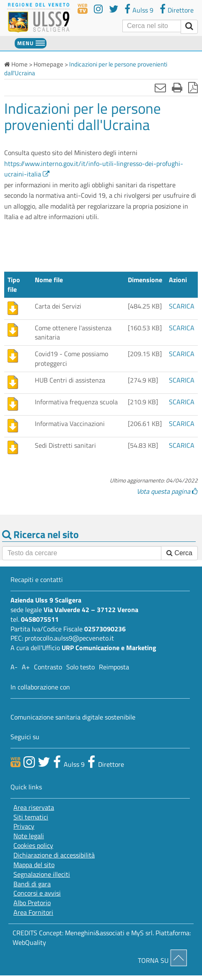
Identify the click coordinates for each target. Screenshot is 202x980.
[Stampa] (177, 87)
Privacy (24, 826)
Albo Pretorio (32, 903)
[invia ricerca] (189, 27)
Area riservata (34, 808)
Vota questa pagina (167, 491)
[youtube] (98, 9)
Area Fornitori (33, 912)
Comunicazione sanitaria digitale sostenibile (73, 717)
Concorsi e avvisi (37, 893)
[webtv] (83, 9)
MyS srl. (142, 933)
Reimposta (114, 667)
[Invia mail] (160, 87)
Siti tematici (31, 817)
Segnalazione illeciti (42, 874)
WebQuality (29, 942)
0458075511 (40, 619)
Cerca (179, 553)
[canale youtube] (29, 762)
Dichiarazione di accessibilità (54, 855)
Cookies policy (33, 846)
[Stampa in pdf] (193, 87)
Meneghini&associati (95, 933)
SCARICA (182, 306)
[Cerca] (152, 26)
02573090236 (105, 629)
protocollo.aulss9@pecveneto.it (69, 638)
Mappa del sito (34, 865)
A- (14, 667)
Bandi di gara (32, 884)
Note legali (29, 836)
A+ (26, 667)
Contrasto (48, 667)
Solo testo (80, 667)
